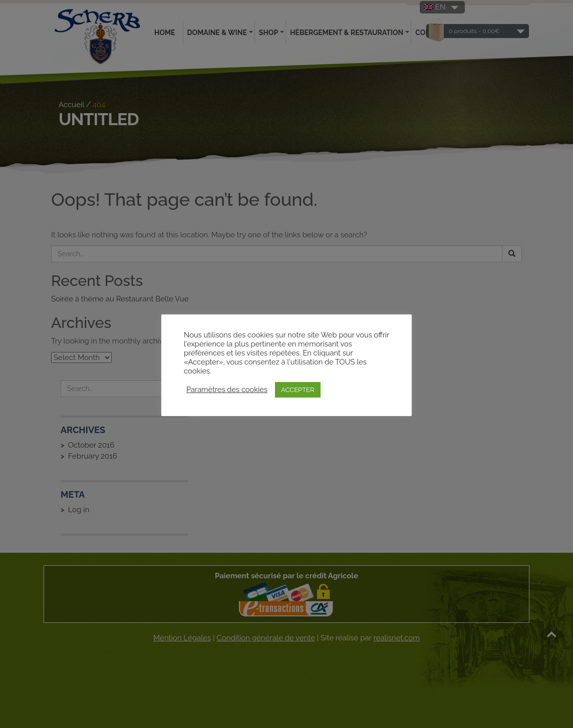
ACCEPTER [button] (298, 390)
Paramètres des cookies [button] (227, 389)
